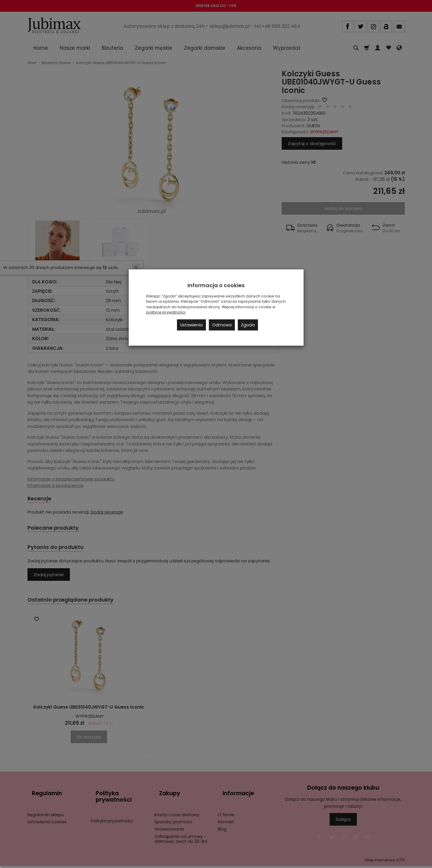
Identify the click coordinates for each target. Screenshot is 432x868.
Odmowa (222, 325)
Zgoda (248, 325)
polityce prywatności (166, 312)
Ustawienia (191, 325)
